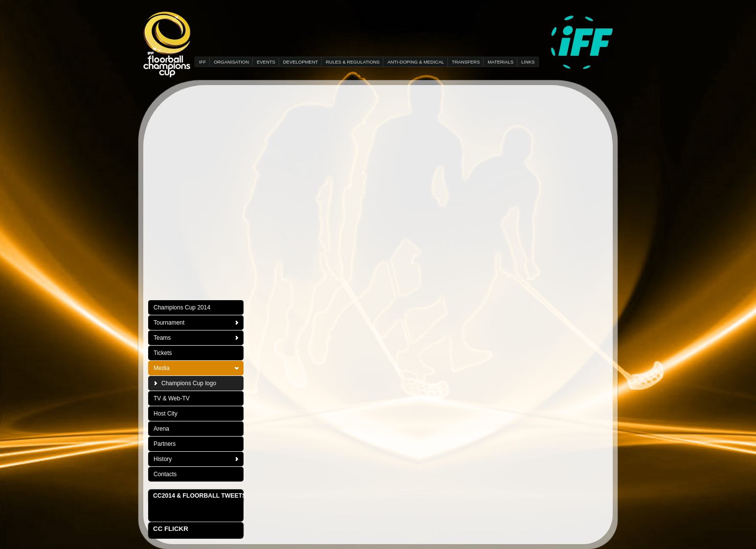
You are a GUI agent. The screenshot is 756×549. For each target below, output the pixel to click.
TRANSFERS (466, 62)
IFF (202, 62)
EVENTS (266, 62)
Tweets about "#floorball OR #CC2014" (191, 512)
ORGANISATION (231, 62)
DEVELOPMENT (300, 62)
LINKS (528, 62)
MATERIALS (500, 62)
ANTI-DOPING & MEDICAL (416, 62)
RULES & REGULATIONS (353, 62)
